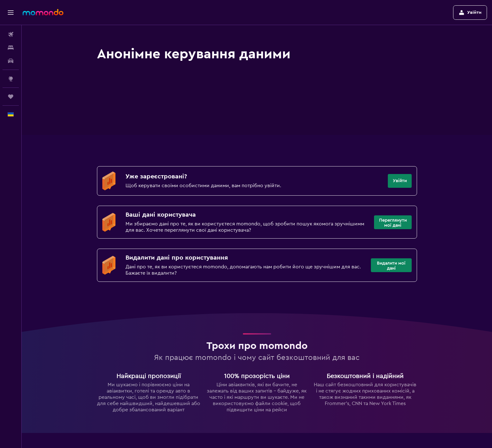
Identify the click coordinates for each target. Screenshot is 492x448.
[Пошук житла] (11, 48)
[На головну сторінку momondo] (43, 12)
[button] (11, 13)
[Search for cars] (11, 61)
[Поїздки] (11, 97)
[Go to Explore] (11, 79)
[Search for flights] (11, 34)
